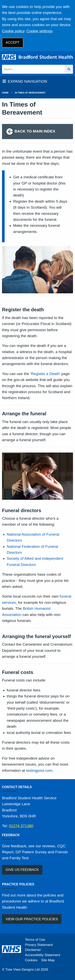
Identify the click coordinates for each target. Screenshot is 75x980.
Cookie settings (39, 31)
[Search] (33, 69)
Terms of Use (35, 940)
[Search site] (69, 69)
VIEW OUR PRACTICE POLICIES (32, 919)
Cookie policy (13, 31)
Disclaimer (33, 950)
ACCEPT (12, 43)
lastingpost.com (39, 770)
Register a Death (45, 374)
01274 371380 (21, 826)
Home (5, 93)
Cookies (31, 960)
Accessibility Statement (43, 955)
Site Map (48, 960)
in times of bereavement (30, 93)
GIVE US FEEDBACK (22, 870)
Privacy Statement (39, 945)
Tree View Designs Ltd (22, 970)
